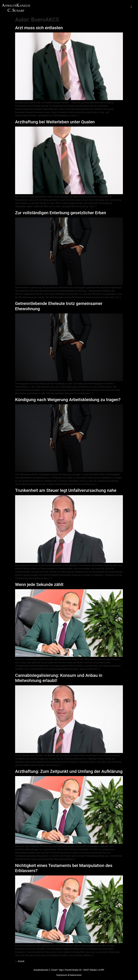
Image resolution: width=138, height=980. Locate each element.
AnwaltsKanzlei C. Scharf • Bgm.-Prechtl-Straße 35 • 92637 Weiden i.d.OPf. (69, 970)
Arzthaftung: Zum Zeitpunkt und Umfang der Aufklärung (69, 771)
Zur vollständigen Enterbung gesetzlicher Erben (61, 213)
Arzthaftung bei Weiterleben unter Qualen (55, 122)
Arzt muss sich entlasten (39, 28)
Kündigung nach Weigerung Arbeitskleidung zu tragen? (68, 400)
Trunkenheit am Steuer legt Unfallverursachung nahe (66, 490)
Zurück (20, 961)
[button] (131, 7)
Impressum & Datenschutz (69, 975)
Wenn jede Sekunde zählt (39, 584)
